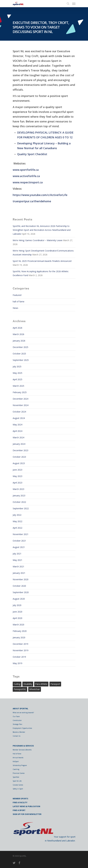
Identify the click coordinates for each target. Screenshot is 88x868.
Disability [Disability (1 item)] (28, 684)
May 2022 (17, 521)
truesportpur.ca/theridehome (32, 201)
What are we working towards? (23, 713)
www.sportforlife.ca (26, 170)
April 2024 (17, 431)
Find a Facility (20, 803)
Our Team (16, 716)
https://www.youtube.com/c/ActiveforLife (40, 195)
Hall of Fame (17, 754)
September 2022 (21, 508)
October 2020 (19, 586)
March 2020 (18, 625)
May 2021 (17, 560)
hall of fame (19, 302)
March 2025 (18, 386)
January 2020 (19, 637)
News (15, 308)
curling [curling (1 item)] (17, 684)
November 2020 (21, 579)
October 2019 (19, 657)
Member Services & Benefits (22, 750)
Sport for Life (17, 781)
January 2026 (19, 341)
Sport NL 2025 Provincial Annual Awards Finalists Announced (42, 261)
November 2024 (21, 405)
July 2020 (17, 605)
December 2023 (20, 450)
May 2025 (17, 373)
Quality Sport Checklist (32, 154)
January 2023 (19, 496)
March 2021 (18, 566)
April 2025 (17, 379)
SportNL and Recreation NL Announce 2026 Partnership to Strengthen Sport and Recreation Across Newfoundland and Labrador (42, 230)
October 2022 (19, 502)
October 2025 (19, 354)
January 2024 (19, 444)
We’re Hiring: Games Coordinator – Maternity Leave (38, 240)
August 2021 (19, 547)
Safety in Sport (18, 789)
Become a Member (19, 732)
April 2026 (17, 328)
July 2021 (17, 554)
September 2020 (21, 592)
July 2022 (17, 515)
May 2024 (17, 425)
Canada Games (18, 785)
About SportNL (20, 709)
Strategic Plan (17, 724)
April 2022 (17, 528)
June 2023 (17, 470)
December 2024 (20, 399)
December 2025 (20, 347)
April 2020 (17, 618)
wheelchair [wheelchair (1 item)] (35, 689)
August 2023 (19, 463)
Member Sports (20, 799)
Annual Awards (18, 758)
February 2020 (20, 631)
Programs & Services (23, 746)
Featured (17, 295)
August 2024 (19, 418)
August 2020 (19, 599)
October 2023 (19, 457)
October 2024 (19, 412)
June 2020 (17, 612)
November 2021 (21, 534)
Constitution (17, 720)
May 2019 (17, 663)
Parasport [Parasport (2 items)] (55, 684)
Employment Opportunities (22, 728)
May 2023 (17, 476)
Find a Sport (19, 810)
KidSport (16, 761)
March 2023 (18, 489)
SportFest (16, 777)
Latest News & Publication (26, 806)
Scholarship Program (20, 765)
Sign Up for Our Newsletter (27, 814)
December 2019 (20, 644)
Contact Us (17, 736)
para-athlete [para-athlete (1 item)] (41, 684)
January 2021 (19, 573)
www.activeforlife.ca (26, 176)
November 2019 (21, 650)
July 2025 (17, 366)
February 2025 (20, 392)
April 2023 (17, 483)
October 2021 (19, 541)
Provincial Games (19, 773)
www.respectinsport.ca (28, 182)
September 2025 (21, 360)
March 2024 (18, 437)
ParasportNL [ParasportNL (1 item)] (20, 689)
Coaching (16, 769)
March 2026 (18, 334)
